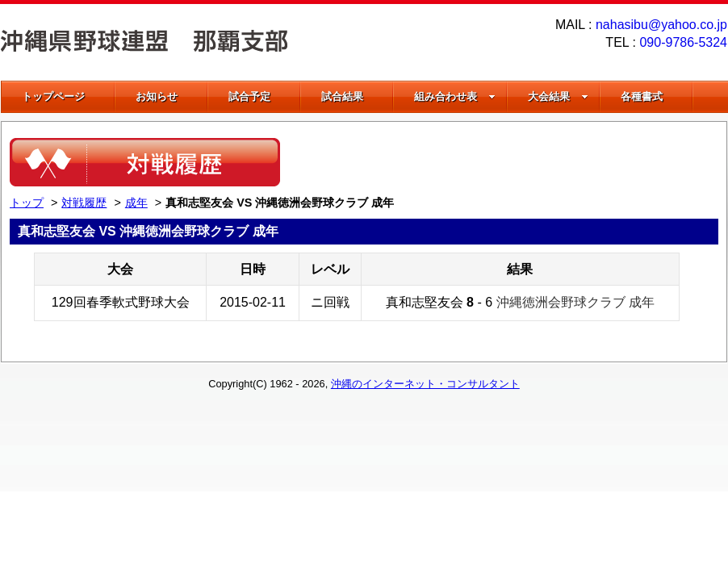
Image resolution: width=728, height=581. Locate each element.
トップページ (53, 96)
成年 (136, 203)
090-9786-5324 (683, 42)
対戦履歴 (84, 203)
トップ (27, 203)
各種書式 (642, 96)
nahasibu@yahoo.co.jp (661, 25)
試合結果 (342, 96)
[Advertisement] (529, 162)
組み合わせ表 (455, 96)
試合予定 (249, 96)
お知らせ (157, 96)
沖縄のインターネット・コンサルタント (425, 384)
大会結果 (558, 96)
